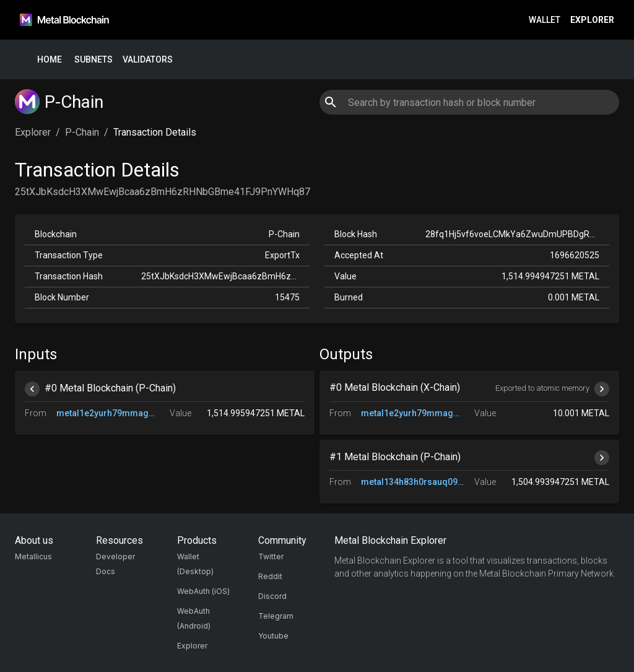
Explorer (592, 20)
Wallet (545, 20)
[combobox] (469, 102)
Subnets (93, 60)
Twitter (271, 556)
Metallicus (33, 556)
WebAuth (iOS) (203, 591)
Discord (272, 596)
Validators (148, 60)
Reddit (270, 576)
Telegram (276, 616)
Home (50, 60)
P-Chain (82, 132)
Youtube (273, 636)
